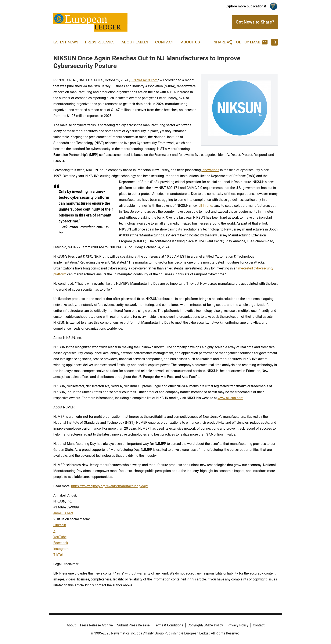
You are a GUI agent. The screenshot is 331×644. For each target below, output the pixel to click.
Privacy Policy (238, 625)
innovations (210, 170)
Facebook (61, 543)
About (71, 625)
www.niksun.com (231, 398)
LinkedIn (60, 525)
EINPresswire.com (144, 80)
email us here (63, 513)
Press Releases (100, 42)
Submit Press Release (133, 625)
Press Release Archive (96, 625)
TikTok (58, 555)
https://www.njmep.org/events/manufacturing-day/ (110, 486)
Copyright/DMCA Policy (205, 625)
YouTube (60, 537)
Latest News (66, 42)
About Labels (135, 42)
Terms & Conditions (169, 625)
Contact (165, 42)
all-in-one (205, 206)
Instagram (61, 549)
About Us (190, 42)
